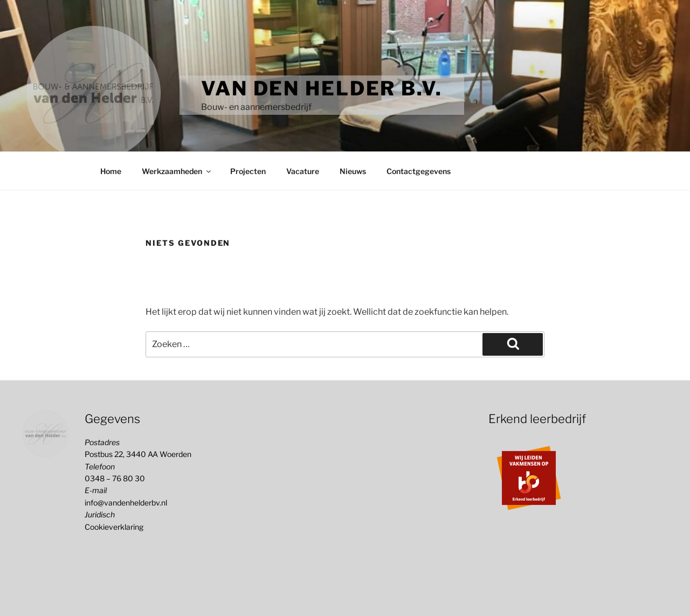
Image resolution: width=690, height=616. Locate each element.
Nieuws (353, 171)
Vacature (303, 171)
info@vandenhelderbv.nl (126, 503)
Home (111, 171)
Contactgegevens (419, 171)
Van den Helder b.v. (322, 88)
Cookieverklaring (114, 527)
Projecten (248, 171)
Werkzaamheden (177, 171)
